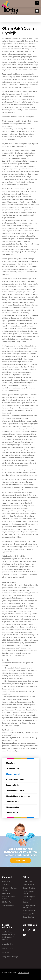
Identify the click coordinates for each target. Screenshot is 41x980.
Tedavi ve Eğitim (13, 785)
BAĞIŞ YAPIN (21, 861)
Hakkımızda (6, 882)
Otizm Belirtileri (12, 769)
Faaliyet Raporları (9, 905)
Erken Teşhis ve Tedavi (15, 780)
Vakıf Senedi (7, 893)
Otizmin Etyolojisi (13, 774)
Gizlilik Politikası (24, 973)
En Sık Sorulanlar (13, 802)
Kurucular (6, 885)
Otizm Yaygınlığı (12, 807)
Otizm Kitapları (12, 813)
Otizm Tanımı (11, 763)
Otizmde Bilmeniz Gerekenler (18, 796)
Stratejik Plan (7, 902)
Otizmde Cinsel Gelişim (15, 791)
